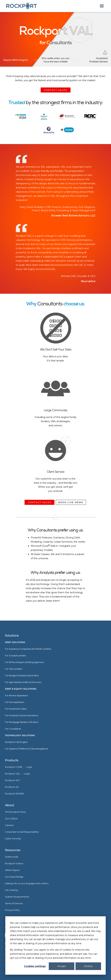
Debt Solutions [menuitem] (15, 642)
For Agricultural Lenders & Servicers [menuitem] (23, 682)
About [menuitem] (10, 805)
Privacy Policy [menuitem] (12, 910)
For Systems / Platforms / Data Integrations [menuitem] (27, 749)
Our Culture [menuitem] (11, 818)
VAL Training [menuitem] (11, 890)
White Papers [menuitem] (12, 870)
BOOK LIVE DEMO (71, 502)
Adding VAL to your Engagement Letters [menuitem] (27, 883)
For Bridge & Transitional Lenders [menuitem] (22, 675)
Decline (88, 966)
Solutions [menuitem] (12, 636)
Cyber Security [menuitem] (13, 838)
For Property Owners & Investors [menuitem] (22, 715)
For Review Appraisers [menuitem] (16, 695)
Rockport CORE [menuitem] (14, 767)
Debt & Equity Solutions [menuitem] (21, 689)
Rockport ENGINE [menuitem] (14, 794)
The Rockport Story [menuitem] (16, 812)
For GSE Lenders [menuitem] (14, 669)
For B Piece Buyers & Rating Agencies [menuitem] (24, 662)
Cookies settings (35, 966)
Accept (62, 966)
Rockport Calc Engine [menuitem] (16, 742)
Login (29, 767)
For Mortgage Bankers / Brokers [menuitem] (22, 722)
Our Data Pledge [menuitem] (14, 877)
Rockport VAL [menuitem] (12, 774)
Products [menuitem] (12, 760)
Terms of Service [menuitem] (14, 903)
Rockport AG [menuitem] (12, 787)
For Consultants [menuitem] (13, 729)
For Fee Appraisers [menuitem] (15, 702)
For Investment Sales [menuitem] (16, 709)
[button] (102, 6)
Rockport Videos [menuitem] (14, 863)
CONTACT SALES (55, 90)
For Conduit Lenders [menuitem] (16, 655)
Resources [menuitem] (13, 850)
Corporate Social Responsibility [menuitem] (22, 832)
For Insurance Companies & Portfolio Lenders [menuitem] (28, 649)
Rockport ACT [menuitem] (13, 780)
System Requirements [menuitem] (17, 897)
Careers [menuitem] (9, 825)
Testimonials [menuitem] (12, 857)
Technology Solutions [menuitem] (20, 735)
